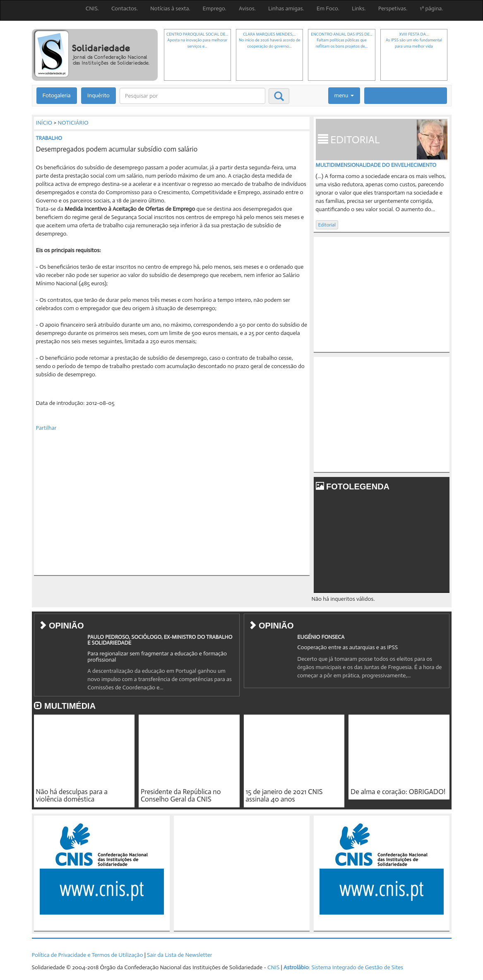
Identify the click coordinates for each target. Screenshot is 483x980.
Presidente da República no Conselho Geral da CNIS (181, 796)
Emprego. (215, 8)
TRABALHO (49, 138)
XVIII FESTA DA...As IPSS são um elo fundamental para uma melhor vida (414, 40)
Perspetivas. (393, 8)
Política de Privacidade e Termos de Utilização (88, 955)
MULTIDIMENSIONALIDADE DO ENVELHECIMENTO (376, 165)
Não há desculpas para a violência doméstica (72, 796)
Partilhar (46, 428)
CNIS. (92, 8)
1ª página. (431, 8)
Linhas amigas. (286, 8)
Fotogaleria (57, 95)
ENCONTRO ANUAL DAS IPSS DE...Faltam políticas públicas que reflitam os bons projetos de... (341, 40)
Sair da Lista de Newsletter (179, 955)
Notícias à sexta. (170, 8)
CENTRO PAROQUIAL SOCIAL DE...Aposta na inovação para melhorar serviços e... (197, 40)
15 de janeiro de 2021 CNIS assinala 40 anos (284, 796)
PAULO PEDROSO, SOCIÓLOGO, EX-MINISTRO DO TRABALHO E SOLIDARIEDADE (160, 640)
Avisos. (247, 8)
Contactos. (125, 8)
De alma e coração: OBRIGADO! (398, 792)
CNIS (273, 967)
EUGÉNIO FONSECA (321, 637)
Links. (359, 8)
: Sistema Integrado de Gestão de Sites (343, 967)
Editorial (327, 225)
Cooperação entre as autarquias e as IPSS (347, 647)
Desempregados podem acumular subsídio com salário (117, 149)
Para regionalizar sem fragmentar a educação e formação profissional (157, 657)
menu (344, 95)
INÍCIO (44, 123)
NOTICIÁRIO (73, 123)
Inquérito (99, 95)
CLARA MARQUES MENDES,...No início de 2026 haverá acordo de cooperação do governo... (270, 40)
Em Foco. (328, 8)
